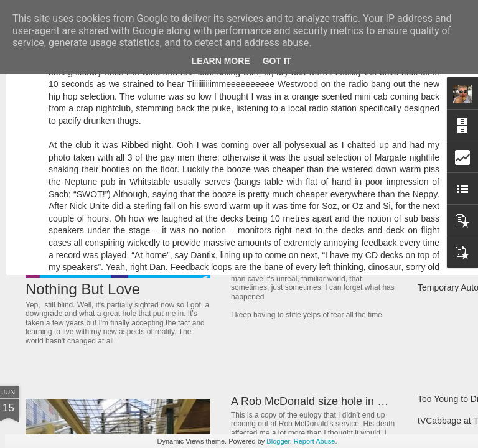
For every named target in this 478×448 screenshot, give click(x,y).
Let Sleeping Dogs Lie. (287, 256)
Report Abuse (315, 441)
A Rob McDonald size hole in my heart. (327, 401)
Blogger (278, 441)
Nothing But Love (83, 289)
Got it (277, 61)
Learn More (221, 61)
